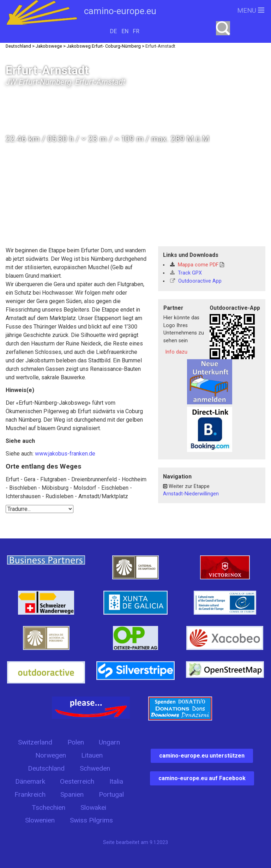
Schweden (95, 768)
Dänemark (30, 781)
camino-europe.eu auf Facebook (202, 778)
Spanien (72, 794)
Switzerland (35, 742)
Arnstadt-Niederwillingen (191, 494)
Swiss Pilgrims (91, 820)
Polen (76, 742)
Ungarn (109, 742)
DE (113, 31)
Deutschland (46, 768)
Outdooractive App (196, 281)
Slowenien (40, 820)
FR (136, 31)
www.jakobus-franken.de (65, 454)
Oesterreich (77, 781)
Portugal (111, 794)
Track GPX (186, 273)
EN (125, 31)
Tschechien (49, 807)
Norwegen (51, 755)
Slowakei (93, 807)
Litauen (92, 755)
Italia (116, 781)
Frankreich (30, 794)
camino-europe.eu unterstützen (202, 756)
